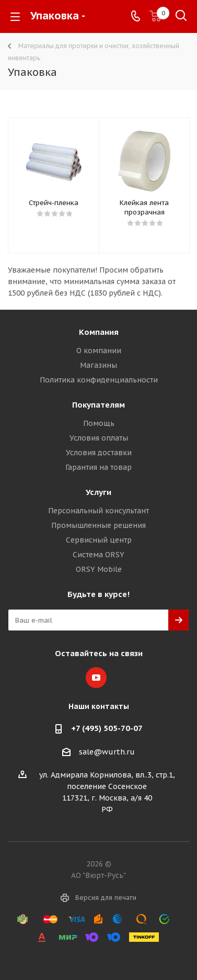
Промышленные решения (98, 525)
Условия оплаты (99, 438)
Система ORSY (98, 555)
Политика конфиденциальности (99, 380)
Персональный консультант (98, 511)
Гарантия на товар (98, 467)
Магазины (98, 365)
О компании (99, 351)
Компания (99, 332)
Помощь (99, 423)
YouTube (96, 678)
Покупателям (98, 405)
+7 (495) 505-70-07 (107, 728)
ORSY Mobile (99, 569)
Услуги (98, 492)
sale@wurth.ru (107, 752)
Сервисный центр (99, 540)
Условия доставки (99, 453)
